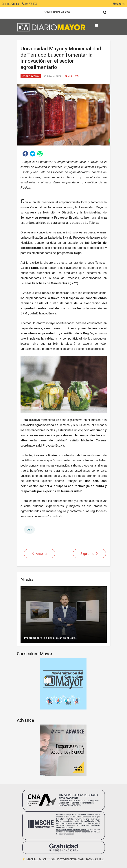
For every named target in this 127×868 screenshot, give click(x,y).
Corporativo (31, 76)
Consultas (10, 4)
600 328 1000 (30, 4)
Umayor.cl (119, 4)
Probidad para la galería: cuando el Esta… (51, 638)
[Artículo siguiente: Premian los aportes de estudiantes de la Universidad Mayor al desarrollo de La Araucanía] (89, 554)
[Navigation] (96, 26)
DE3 (29, 530)
